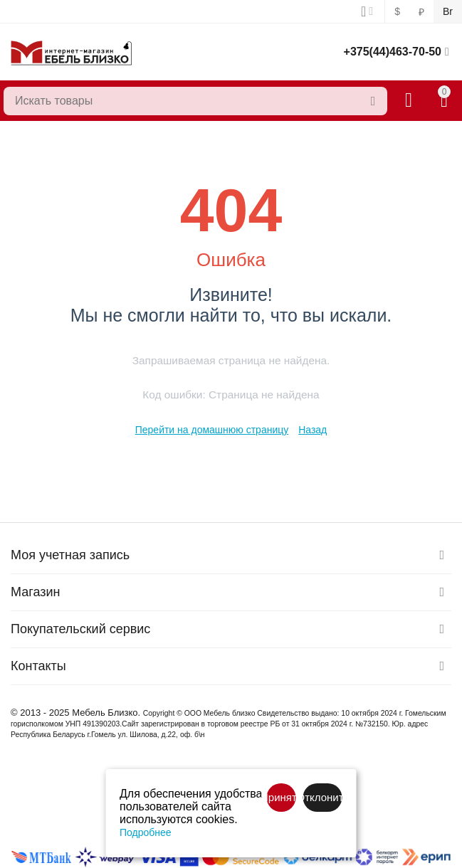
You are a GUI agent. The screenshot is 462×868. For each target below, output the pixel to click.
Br (448, 11)
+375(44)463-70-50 (393, 52)
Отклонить (323, 797)
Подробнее (146, 832)
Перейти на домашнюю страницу (212, 430)
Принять (282, 797)
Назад (313, 430)
